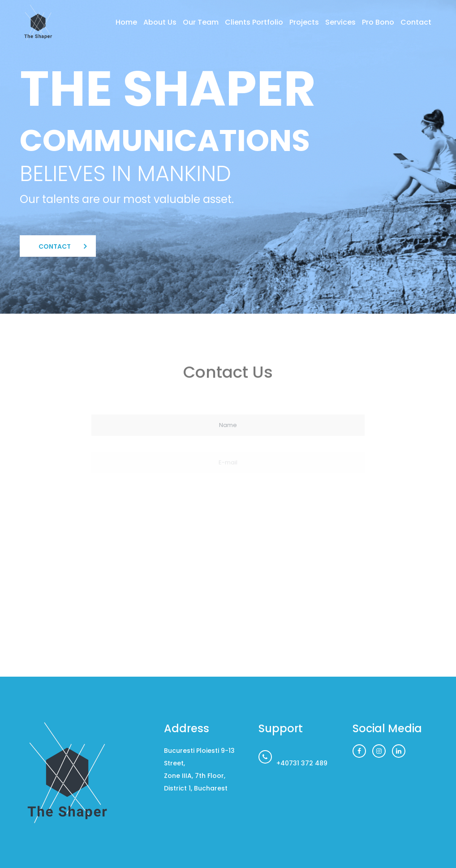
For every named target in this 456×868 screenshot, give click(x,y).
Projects (304, 22)
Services (340, 22)
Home (126, 22)
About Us (160, 22)
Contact (416, 22)
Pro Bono (378, 22)
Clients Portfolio (254, 22)
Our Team (201, 22)
